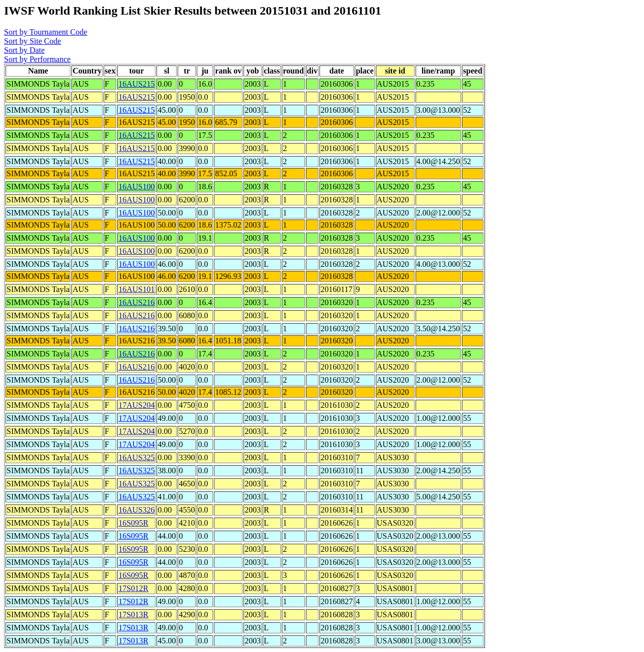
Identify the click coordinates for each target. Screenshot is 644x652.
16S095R (133, 523)
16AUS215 (136, 84)
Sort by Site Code (32, 41)
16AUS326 (136, 510)
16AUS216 (136, 302)
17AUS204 (136, 405)
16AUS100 (136, 187)
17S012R (133, 588)
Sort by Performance (37, 59)
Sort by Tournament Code (46, 32)
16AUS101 (136, 289)
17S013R (133, 614)
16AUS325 (136, 457)
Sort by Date (24, 50)
